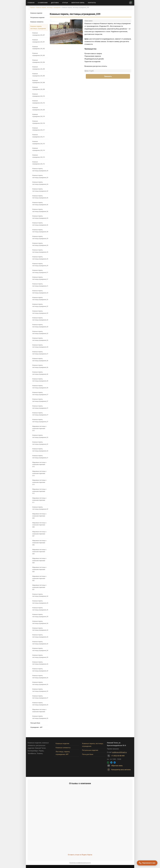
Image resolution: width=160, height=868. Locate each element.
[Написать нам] (131, 3)
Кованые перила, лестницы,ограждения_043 (40, 649)
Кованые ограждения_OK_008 (39, 82)
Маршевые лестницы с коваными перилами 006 (39, 543)
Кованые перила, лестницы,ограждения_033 (40, 683)
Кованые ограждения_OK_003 (39, 54)
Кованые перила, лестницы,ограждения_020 (40, 292)
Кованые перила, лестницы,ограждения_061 (40, 224)
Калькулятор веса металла (119, 770)
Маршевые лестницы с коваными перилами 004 (39, 561)
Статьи (65, 3)
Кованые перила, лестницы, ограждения (49, 7)
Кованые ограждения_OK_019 (39, 116)
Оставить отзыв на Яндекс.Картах (80, 855)
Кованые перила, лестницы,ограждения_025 (40, 443)
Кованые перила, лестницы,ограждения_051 (40, 609)
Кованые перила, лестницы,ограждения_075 (40, 400)
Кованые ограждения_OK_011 (39, 136)
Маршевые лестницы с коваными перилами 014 (39, 473)
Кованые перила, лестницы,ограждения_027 (40, 508)
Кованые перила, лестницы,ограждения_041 (40, 190)
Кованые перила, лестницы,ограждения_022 (40, 312)
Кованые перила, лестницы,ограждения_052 (40, 602)
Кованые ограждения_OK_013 (39, 156)
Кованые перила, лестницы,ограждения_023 (40, 319)
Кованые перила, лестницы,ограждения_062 (40, 210)
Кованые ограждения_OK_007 (39, 34)
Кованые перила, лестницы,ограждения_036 (40, 704)
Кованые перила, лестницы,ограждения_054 (40, 251)
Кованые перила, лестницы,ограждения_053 (40, 656)
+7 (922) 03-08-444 (118, 756)
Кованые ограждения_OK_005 (39, 68)
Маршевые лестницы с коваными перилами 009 (39, 516)
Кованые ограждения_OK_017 (39, 129)
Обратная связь (78, 3)
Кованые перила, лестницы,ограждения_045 (40, 643)
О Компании (43, 3)
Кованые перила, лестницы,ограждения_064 (40, 366)
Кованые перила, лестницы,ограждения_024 (40, 450)
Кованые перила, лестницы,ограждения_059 (40, 238)
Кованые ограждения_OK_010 (39, 95)
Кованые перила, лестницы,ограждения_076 (40, 394)
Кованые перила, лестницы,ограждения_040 (40, 183)
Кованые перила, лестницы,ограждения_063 (40, 360)
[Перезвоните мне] (147, 863)
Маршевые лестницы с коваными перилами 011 (39, 500)
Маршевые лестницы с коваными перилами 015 (39, 465)
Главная (31, 3)
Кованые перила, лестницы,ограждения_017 (40, 278)
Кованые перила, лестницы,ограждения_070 (40, 414)
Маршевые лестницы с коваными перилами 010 (39, 429)
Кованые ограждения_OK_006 (39, 75)
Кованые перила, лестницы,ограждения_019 (40, 457)
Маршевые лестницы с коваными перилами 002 (39, 578)
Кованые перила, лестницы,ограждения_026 (40, 436)
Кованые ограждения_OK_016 (39, 102)
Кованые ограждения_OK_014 (39, 149)
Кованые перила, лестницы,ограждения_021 (40, 305)
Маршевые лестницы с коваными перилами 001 (39, 587)
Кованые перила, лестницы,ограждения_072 (40, 421)
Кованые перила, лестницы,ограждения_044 (40, 663)
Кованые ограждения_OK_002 (39, 48)
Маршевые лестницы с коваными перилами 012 (39, 491)
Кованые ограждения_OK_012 (39, 163)
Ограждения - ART (37, 727)
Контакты (92, 3)
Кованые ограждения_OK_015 (39, 143)
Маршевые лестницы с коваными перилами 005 (39, 552)
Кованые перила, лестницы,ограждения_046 (40, 636)
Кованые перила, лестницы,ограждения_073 (40, 353)
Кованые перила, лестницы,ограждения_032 (40, 690)
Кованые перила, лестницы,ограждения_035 (40, 717)
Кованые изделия (36, 13)
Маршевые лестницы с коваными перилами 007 (39, 534)
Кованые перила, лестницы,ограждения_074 (40, 407)
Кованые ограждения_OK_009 (39, 88)
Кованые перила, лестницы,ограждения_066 (40, 197)
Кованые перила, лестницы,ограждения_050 (40, 616)
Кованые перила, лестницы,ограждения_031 (40, 299)
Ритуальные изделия (37, 17)
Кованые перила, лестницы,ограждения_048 (40, 346)
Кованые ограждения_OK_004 (39, 61)
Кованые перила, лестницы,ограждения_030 (40, 326)
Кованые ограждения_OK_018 (39, 122)
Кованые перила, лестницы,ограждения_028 (40, 339)
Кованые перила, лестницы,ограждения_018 (40, 285)
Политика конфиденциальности (80, 863)
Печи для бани (35, 723)
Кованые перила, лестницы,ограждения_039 (40, 177)
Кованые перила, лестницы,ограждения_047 (40, 629)
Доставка (55, 3)
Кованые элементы (37, 22)
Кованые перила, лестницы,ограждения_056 (40, 265)
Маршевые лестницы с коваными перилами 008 (39, 525)
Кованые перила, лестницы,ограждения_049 (40, 622)
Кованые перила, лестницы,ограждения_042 (40, 595)
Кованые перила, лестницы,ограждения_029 (40, 333)
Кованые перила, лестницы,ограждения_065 (40, 204)
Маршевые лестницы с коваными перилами (39, 711)
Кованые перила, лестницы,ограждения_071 (40, 697)
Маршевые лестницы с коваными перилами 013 (39, 482)
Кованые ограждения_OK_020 (39, 109)
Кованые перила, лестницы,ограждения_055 (40, 258)
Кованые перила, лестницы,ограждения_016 (40, 271)
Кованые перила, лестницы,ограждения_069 (40, 387)
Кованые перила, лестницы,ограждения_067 (40, 373)
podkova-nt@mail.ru (119, 752)
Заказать (108, 76)
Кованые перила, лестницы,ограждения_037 (40, 670)
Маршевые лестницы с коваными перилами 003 (39, 569)
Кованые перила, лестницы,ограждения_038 (40, 217)
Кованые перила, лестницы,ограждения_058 (40, 244)
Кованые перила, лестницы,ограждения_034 (40, 677)
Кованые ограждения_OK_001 (39, 41)
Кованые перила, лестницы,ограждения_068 (40, 380)
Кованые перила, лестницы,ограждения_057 (40, 170)
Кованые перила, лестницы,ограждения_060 (40, 231)
